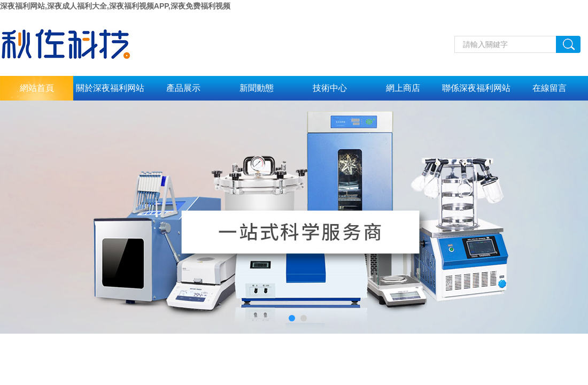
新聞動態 (257, 88)
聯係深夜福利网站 (476, 88)
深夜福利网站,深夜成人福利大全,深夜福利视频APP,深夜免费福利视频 (115, 6)
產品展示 (183, 88)
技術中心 (330, 88)
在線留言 (550, 88)
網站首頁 (37, 88)
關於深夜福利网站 (110, 88)
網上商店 (403, 88)
